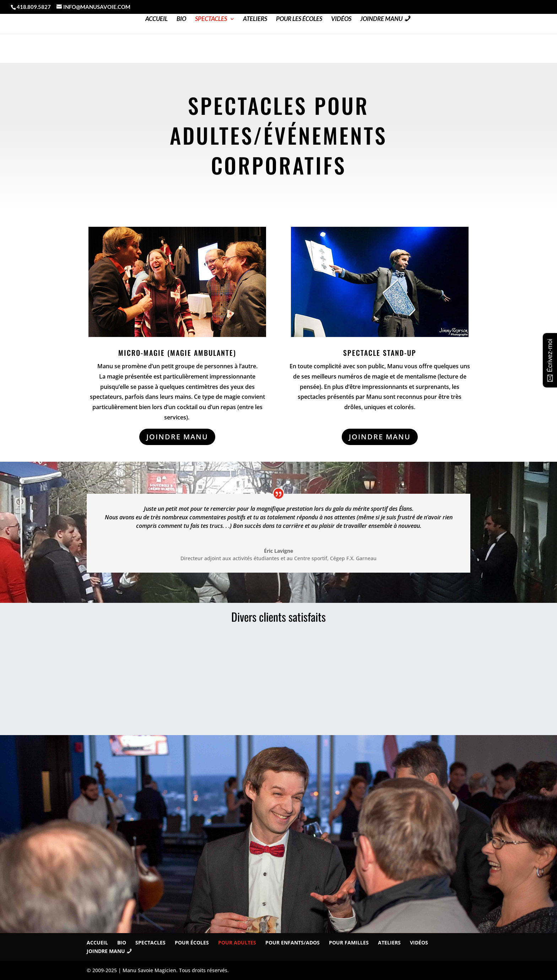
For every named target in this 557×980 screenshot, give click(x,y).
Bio (181, 19)
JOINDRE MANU (177, 437)
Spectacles (211, 19)
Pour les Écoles (299, 19)
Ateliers (255, 19)
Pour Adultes (237, 942)
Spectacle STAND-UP (380, 353)
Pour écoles (192, 942)
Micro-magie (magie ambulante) (177, 353)
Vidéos (341, 19)
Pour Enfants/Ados (293, 942)
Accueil (156, 19)
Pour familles (349, 942)
